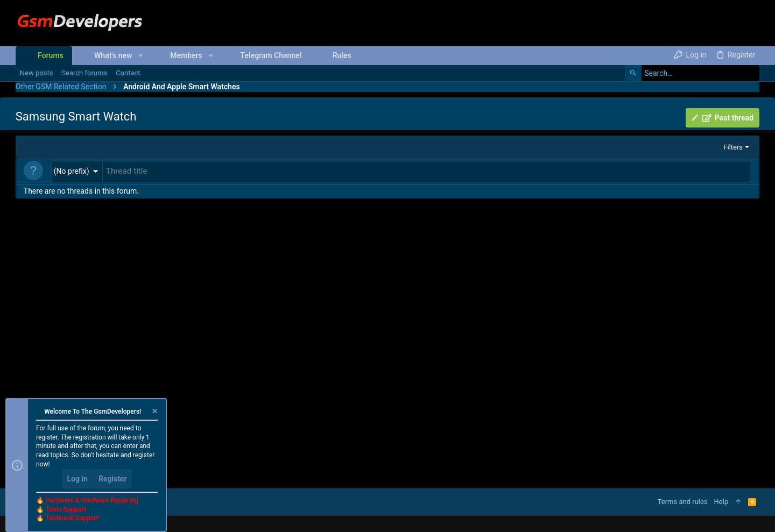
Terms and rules (683, 502)
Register (113, 479)
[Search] (692, 73)
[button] (140, 55)
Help (721, 502)
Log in (77, 479)
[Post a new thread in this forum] (427, 171)
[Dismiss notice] (154, 412)
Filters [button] (733, 147)
